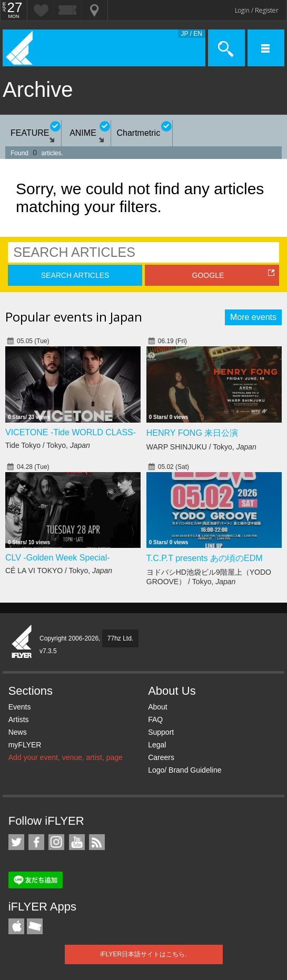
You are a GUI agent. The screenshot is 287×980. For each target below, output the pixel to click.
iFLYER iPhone (16, 926)
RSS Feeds (97, 842)
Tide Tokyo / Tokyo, (48, 445)
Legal (157, 745)
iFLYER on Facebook (36, 842)
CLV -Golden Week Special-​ (58, 558)
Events (20, 707)
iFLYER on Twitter (16, 842)
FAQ (155, 719)
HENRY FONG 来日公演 (192, 433)
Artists (19, 719)
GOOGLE (208, 275)
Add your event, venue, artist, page (66, 757)
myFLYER (25, 745)
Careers (161, 757)
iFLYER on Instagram (56, 842)
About (158, 707)
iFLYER (22, 642)
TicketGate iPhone (35, 926)
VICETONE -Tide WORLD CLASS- (71, 432)
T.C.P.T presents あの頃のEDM (205, 558)
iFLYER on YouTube (77, 842)
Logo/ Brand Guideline (185, 770)
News (18, 732)
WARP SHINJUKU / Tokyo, (201, 447)
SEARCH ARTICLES (75, 275)
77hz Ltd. (120, 638)
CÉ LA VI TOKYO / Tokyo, (59, 571)
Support (161, 732)
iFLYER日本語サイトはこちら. (144, 954)
